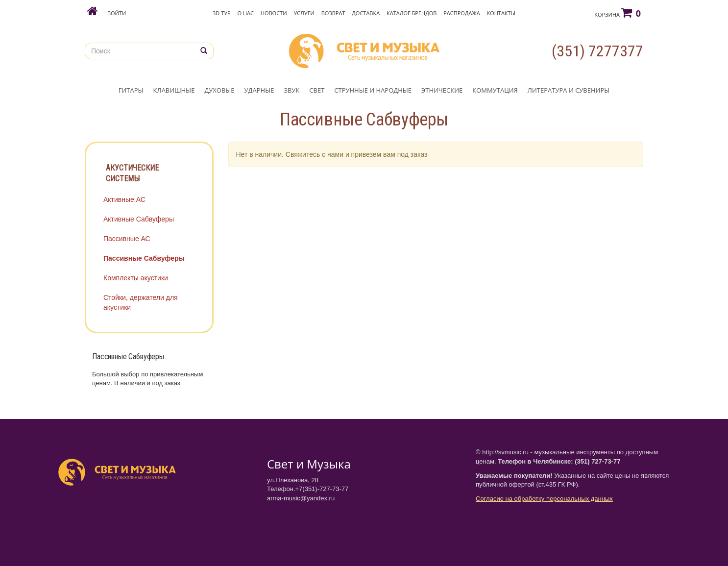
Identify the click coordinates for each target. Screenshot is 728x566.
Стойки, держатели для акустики (141, 302)
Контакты (501, 13)
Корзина (618, 13)
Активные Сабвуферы (139, 219)
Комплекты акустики (136, 278)
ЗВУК (291, 90)
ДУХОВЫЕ (219, 90)
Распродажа (461, 13)
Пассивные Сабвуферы (144, 258)
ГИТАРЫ (131, 90)
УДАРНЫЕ (259, 90)
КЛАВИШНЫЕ (174, 90)
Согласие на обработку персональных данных (544, 499)
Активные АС (124, 199)
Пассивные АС (127, 239)
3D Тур (222, 13)
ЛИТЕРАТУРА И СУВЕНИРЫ (569, 90)
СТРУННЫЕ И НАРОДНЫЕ (373, 90)
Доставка (366, 13)
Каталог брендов (412, 13)
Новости (274, 13)
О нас (246, 13)
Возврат (333, 13)
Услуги (304, 13)
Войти (117, 13)
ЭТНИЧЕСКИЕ (442, 90)
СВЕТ (317, 90)
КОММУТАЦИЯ (495, 90)
